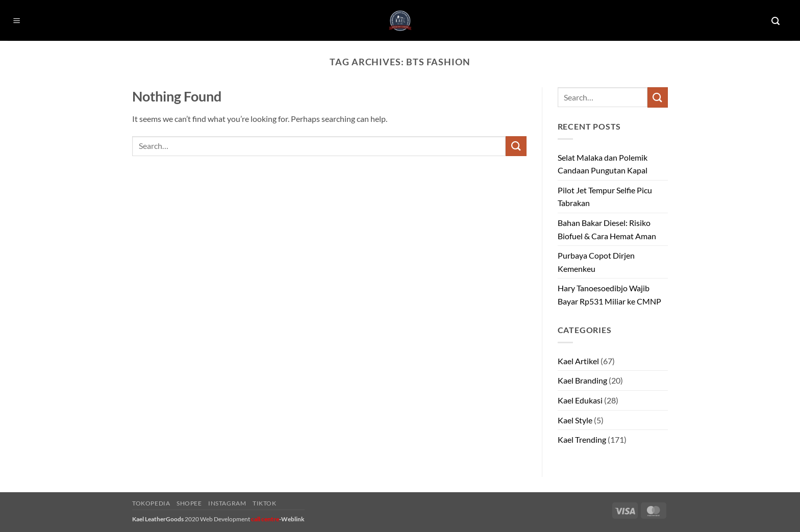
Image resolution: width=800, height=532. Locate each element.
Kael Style (575, 420)
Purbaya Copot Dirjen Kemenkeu (596, 262)
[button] (17, 21)
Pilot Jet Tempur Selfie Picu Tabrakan (605, 197)
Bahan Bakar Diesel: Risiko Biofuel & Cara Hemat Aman (607, 229)
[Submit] (516, 146)
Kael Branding (582, 380)
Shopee (189, 503)
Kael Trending (582, 439)
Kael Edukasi (580, 400)
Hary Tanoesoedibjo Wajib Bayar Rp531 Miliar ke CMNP (609, 295)
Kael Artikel (578, 361)
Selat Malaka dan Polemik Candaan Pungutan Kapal (603, 164)
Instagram (227, 503)
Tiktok (265, 503)
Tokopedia (151, 503)
